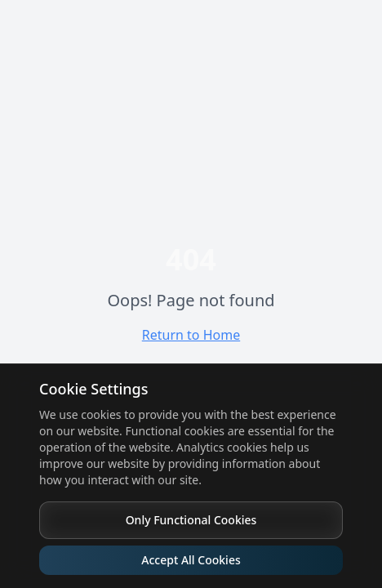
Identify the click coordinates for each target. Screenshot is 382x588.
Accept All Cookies (191, 560)
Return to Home (191, 335)
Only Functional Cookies (191, 520)
